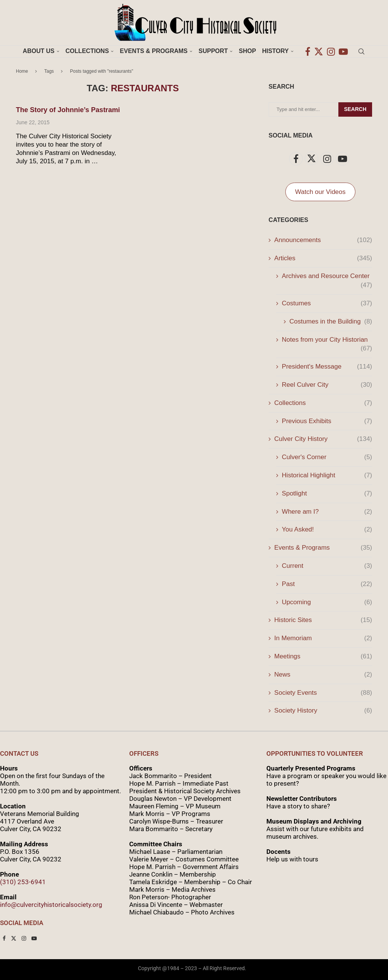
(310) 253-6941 (23, 882)
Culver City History (323, 439)
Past (327, 584)
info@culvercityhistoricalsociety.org (51, 905)
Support (213, 51)
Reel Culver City (327, 385)
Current (327, 566)
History (275, 51)
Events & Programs (154, 51)
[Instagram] (331, 51)
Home (22, 71)
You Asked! (327, 530)
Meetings (323, 656)
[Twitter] (319, 51)
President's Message (327, 367)
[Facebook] (308, 51)
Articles (323, 258)
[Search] (361, 51)
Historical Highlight (327, 475)
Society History (323, 711)
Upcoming (327, 602)
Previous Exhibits (327, 421)
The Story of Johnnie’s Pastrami (68, 110)
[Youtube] (343, 51)
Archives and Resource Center (327, 277)
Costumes (327, 303)
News (323, 675)
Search (355, 109)
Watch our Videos (320, 192)
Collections (87, 51)
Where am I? (327, 512)
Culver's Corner (327, 457)
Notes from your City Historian (327, 340)
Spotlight (327, 494)
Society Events (323, 693)
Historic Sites (323, 620)
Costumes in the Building (331, 322)
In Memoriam (323, 638)
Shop (247, 51)
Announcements (323, 240)
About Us (39, 51)
